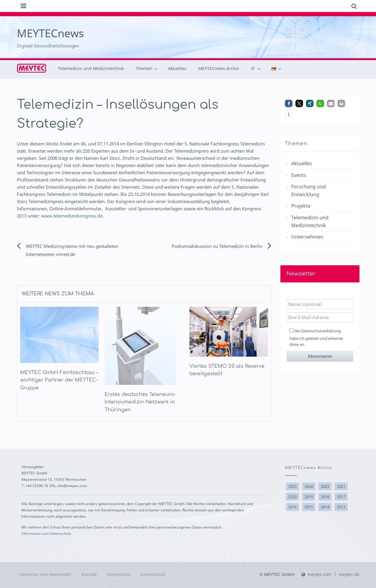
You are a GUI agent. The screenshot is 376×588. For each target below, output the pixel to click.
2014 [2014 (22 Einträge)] (325, 507)
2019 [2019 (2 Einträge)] (309, 497)
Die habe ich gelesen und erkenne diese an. (316, 338)
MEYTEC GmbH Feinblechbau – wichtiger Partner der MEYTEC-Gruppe (59, 380)
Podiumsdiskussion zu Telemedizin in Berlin (217, 246)
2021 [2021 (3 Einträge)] (341, 486)
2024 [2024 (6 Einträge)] (309, 486)
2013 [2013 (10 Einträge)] (341, 507)
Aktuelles (177, 68)
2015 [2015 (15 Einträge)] (309, 507)
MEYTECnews (50, 33)
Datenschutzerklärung (321, 331)
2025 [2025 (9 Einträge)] (292, 486)
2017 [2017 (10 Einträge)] (341, 497)
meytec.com (319, 574)
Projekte (301, 206)
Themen (144, 68)
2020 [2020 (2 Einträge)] (292, 497)
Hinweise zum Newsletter (46, 574)
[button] (289, 104)
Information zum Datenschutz (46, 533)
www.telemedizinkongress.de (72, 216)
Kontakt (89, 574)
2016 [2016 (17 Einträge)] (292, 507)
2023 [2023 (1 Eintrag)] (325, 486)
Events (299, 175)
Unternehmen (307, 237)
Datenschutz (153, 574)
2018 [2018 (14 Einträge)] (325, 497)
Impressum (119, 574)
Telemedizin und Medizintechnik (91, 68)
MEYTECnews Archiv (219, 68)
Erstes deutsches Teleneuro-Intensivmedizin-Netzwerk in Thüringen (140, 402)
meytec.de (349, 574)
